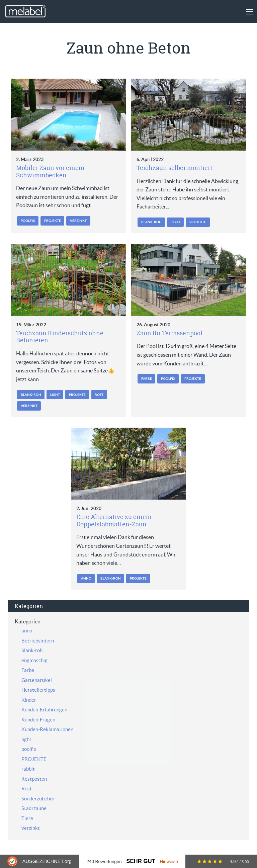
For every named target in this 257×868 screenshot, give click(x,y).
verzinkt (78, 221)
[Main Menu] (250, 12)
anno (86, 578)
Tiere (27, 818)
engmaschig (34, 660)
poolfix (28, 221)
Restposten (34, 779)
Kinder (29, 700)
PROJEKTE (53, 221)
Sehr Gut (141, 861)
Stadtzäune (34, 808)
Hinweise (169, 861)
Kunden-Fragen (38, 720)
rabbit (28, 769)
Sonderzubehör (38, 799)
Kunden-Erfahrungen (44, 710)
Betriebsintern (38, 641)
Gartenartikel (37, 680)
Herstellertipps (38, 690)
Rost (99, 395)
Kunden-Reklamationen (47, 729)
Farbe (147, 379)
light (176, 222)
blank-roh (151, 222)
